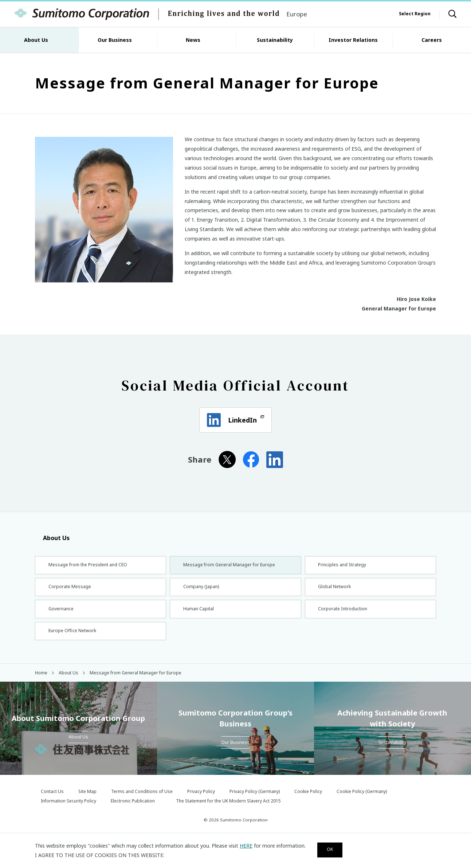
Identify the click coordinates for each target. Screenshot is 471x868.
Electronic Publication (133, 810)
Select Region (415, 14)
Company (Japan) (202, 590)
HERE (246, 845)
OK (333, 849)
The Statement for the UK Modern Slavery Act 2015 (228, 810)
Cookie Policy (308, 801)
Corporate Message (70, 590)
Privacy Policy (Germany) (255, 801)
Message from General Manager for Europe (233, 566)
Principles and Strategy (344, 566)
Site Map (87, 801)
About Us (52, 538)
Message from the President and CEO (92, 566)
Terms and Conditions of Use (142, 801)
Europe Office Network (74, 639)
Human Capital (199, 615)
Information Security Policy (68, 810)
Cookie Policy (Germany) (362, 801)
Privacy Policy (201, 801)
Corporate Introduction (344, 615)
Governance (61, 615)
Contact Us (52, 801)
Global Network (335, 590)
